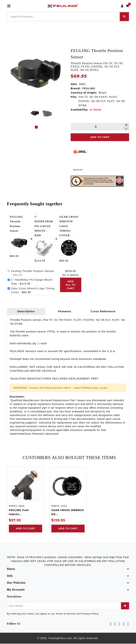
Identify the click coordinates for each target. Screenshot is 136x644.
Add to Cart (25, 529)
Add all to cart (71, 285)
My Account (16, 590)
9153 (64, 507)
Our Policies (16, 583)
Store (11, 569)
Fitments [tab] (64, 312)
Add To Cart (100, 137)
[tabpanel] (35, 113)
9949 (22, 507)
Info (10, 576)
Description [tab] (26, 312)
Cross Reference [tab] (102, 312)
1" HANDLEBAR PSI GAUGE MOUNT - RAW (44, 226)
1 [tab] (36, 127)
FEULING (89, 88)
